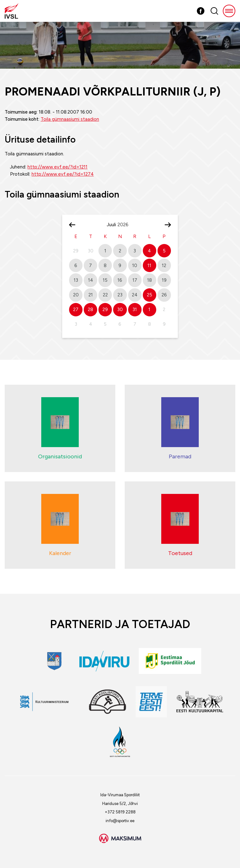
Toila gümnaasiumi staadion (70, 119)
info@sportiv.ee (120, 821)
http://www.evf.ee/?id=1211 (57, 167)
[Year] (125, 225)
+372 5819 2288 (120, 812)
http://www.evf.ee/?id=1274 (63, 174)
